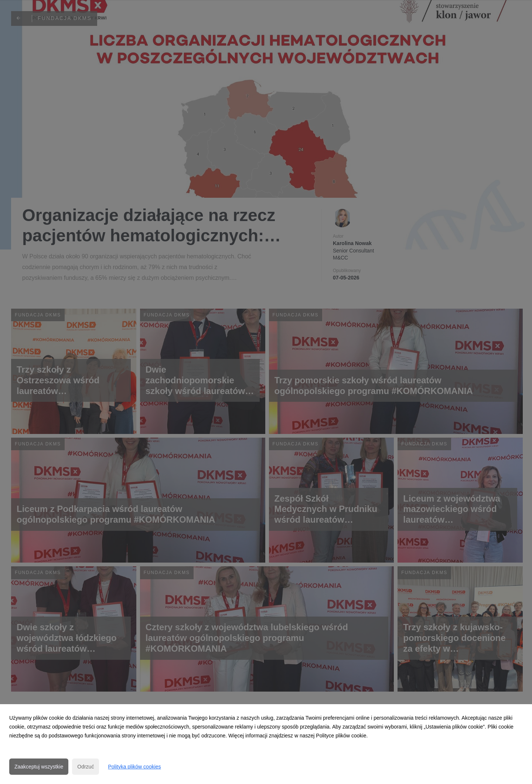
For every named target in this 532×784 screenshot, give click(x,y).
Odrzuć (86, 767)
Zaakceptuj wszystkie (39, 767)
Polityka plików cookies (134, 767)
